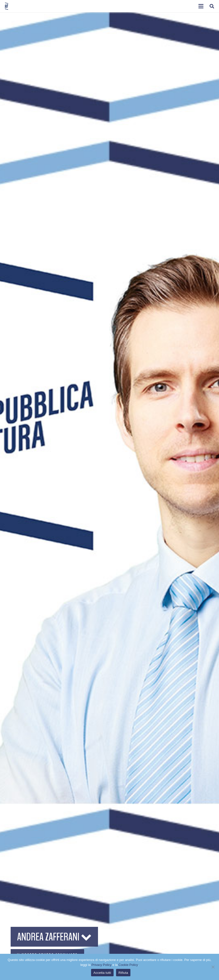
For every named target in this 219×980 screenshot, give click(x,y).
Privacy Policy (102, 965)
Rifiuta (123, 973)
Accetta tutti (102, 973)
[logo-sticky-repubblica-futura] (7, 6)
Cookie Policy (128, 965)
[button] (201, 6)
